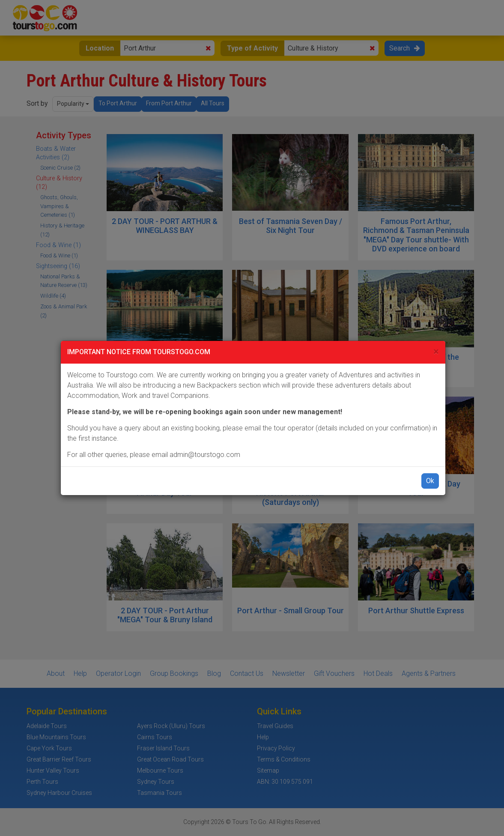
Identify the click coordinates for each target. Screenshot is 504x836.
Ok (430, 481)
